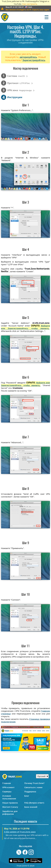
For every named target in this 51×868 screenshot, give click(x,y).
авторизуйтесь (28, 57)
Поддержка (30, 791)
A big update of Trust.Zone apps (20, 832)
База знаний (31, 807)
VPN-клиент (8, 787)
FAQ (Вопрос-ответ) (34, 803)
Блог (27, 796)
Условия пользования (9, 797)
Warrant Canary (10, 807)
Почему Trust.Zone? (34, 783)
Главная (7, 783)
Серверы (7, 791)
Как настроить (30, 4)
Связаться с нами (33, 787)
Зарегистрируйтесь (34, 60)
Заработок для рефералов (10, 813)
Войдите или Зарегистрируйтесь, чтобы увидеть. (26, 327)
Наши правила (10, 803)
